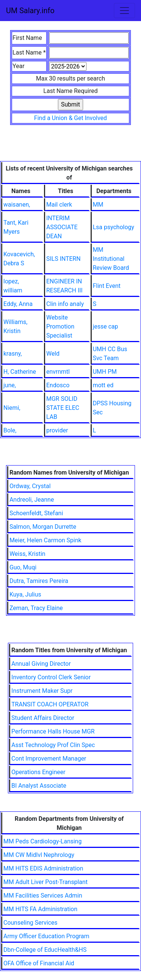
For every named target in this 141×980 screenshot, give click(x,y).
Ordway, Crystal (30, 486)
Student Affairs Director (43, 718)
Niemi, (12, 408)
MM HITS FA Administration (40, 909)
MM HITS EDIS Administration (43, 868)
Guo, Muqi (23, 567)
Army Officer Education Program (46, 936)
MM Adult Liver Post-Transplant (45, 882)
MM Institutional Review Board (111, 259)
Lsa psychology (114, 227)
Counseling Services (30, 923)
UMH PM (105, 372)
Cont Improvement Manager (49, 759)
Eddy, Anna (18, 304)
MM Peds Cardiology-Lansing (42, 841)
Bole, (10, 430)
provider (57, 430)
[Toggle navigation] (124, 11)
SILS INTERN (63, 259)
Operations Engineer (38, 772)
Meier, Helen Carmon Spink (45, 540)
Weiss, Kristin (27, 554)
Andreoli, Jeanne (32, 500)
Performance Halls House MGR (53, 731)
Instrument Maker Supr (42, 691)
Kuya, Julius (25, 594)
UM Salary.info (30, 11)
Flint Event (107, 286)
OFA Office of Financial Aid (39, 963)
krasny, (13, 354)
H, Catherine (20, 372)
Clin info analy (65, 304)
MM (98, 205)
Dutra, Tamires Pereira (39, 581)
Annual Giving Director (41, 664)
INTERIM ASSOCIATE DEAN (62, 227)
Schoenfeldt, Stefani (36, 513)
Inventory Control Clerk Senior (51, 677)
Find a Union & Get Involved (71, 118)
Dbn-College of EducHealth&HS (45, 950)
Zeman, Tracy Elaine (36, 608)
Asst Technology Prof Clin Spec (53, 745)
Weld (53, 354)
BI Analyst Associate (39, 786)
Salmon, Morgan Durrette (43, 527)
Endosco (58, 385)
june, (10, 385)
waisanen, (17, 205)
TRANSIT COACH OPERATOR (50, 704)
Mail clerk (59, 205)
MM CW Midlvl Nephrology (39, 855)
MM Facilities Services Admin (43, 896)
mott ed (103, 385)
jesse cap (105, 326)
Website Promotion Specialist (60, 326)
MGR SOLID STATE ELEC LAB (63, 408)
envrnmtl (58, 372)
